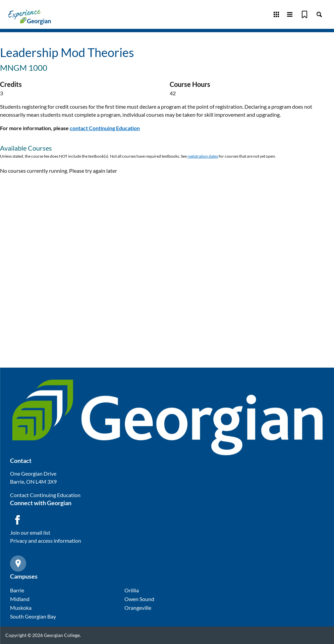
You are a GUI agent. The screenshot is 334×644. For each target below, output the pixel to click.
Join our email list (30, 532)
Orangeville (138, 608)
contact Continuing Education (105, 128)
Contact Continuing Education (45, 495)
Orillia (132, 590)
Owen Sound (139, 599)
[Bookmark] (304, 14)
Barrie (17, 590)
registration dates (203, 156)
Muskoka (21, 608)
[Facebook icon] (17, 520)
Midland (20, 599)
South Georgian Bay (33, 616)
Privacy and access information (46, 541)
